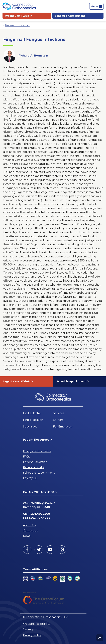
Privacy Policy (32, 635)
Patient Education (17, 25)
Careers (58, 420)
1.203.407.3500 (40, 514)
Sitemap (29, 629)
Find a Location (33, 420)
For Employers (63, 427)
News (27, 536)
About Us (29, 525)
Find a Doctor (32, 413)
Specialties (30, 427)
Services (59, 413)
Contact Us (30, 531)
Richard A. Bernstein (33, 56)
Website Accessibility (37, 624)
